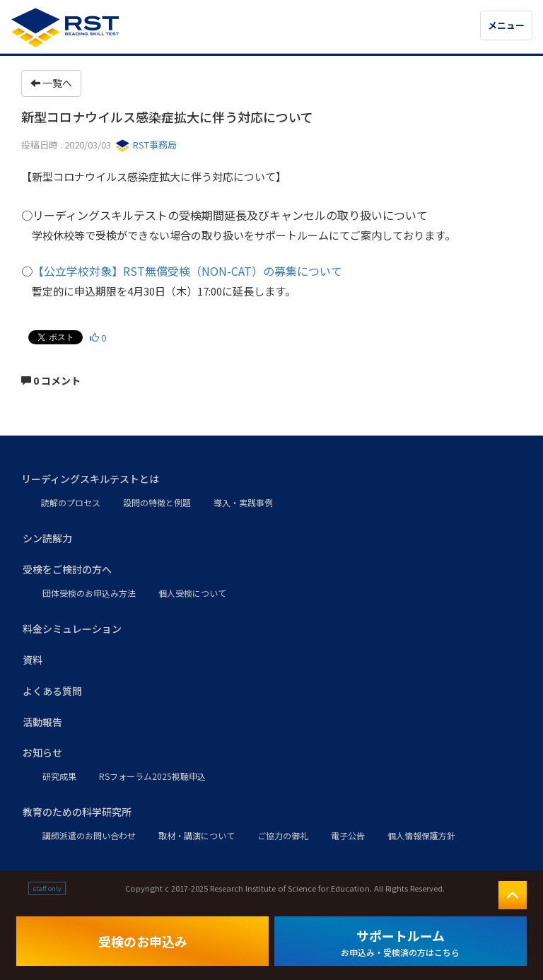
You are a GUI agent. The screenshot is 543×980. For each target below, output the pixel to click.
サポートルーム (400, 942)
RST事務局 (146, 145)
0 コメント (51, 380)
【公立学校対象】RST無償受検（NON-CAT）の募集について (187, 271)
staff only (47, 888)
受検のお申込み (143, 941)
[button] (271, 479)
